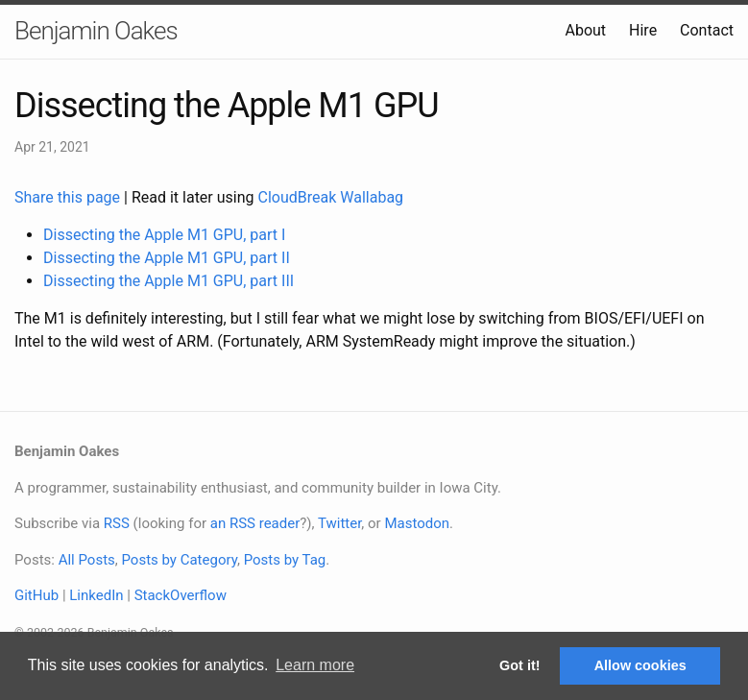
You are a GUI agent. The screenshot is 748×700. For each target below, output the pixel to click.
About (585, 30)
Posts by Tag (285, 560)
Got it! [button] (519, 665)
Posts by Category (179, 560)
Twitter (339, 523)
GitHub (36, 595)
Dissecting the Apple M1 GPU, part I (164, 235)
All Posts (87, 560)
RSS (117, 523)
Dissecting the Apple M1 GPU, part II (167, 258)
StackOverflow (181, 595)
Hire (643, 30)
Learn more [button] (315, 665)
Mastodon (417, 523)
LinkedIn (96, 595)
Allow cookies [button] (640, 665)
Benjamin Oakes (96, 31)
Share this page (69, 197)
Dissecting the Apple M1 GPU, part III (169, 281)
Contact (707, 30)
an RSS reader (255, 523)
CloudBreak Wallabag (331, 197)
